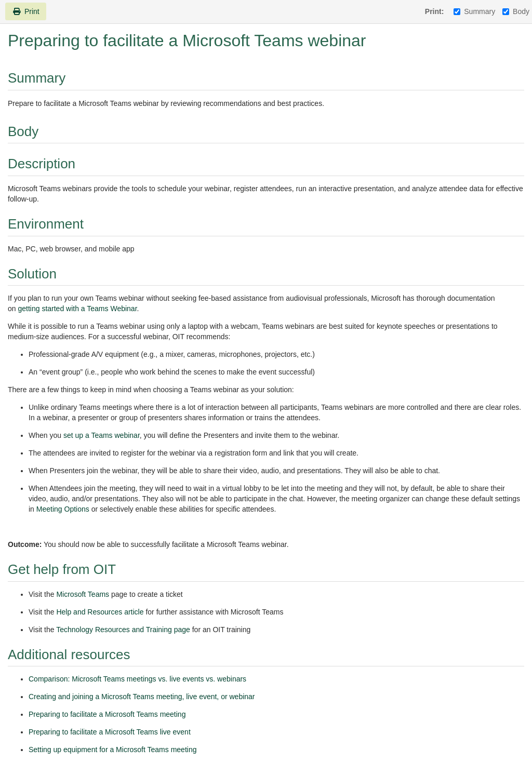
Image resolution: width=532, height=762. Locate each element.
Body (516, 11)
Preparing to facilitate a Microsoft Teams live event (110, 732)
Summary (474, 11)
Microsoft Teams (83, 594)
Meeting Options (63, 509)
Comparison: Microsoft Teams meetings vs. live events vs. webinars (137, 679)
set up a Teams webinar (102, 435)
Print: (435, 11)
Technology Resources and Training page (123, 630)
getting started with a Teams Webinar (77, 309)
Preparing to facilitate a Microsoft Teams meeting (107, 714)
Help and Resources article (100, 612)
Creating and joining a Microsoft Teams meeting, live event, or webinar (142, 697)
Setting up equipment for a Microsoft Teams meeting (112, 750)
